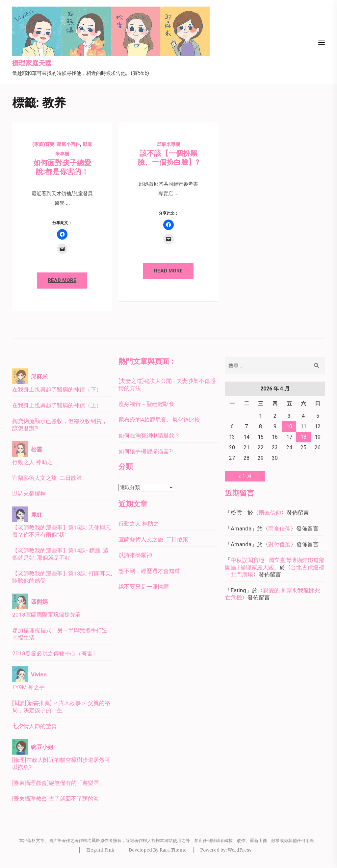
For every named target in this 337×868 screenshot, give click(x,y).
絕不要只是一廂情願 (144, 587)
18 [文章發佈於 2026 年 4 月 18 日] (303, 437)
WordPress (240, 850)
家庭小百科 (68, 144)
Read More (62, 280)
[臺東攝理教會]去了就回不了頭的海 (56, 799)
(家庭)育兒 (43, 144)
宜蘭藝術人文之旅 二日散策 (47, 478)
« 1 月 (245, 476)
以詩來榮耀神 (29, 494)
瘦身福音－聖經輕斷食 (146, 404)
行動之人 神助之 (32, 462)
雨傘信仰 (270, 513)
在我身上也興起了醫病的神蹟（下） (57, 389)
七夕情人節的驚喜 (35, 726)
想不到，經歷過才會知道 (149, 571)
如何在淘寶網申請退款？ (149, 435)
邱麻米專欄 (168, 144)
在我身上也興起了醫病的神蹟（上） (57, 405)
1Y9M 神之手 (28, 687)
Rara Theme (173, 850)
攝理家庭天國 (32, 63)
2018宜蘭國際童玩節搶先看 (47, 615)
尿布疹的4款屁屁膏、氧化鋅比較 (159, 420)
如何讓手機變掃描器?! (146, 451)
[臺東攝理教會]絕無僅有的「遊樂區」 (58, 783)
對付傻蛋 (279, 544)
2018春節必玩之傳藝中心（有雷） (55, 653)
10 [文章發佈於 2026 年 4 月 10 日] (289, 426)
